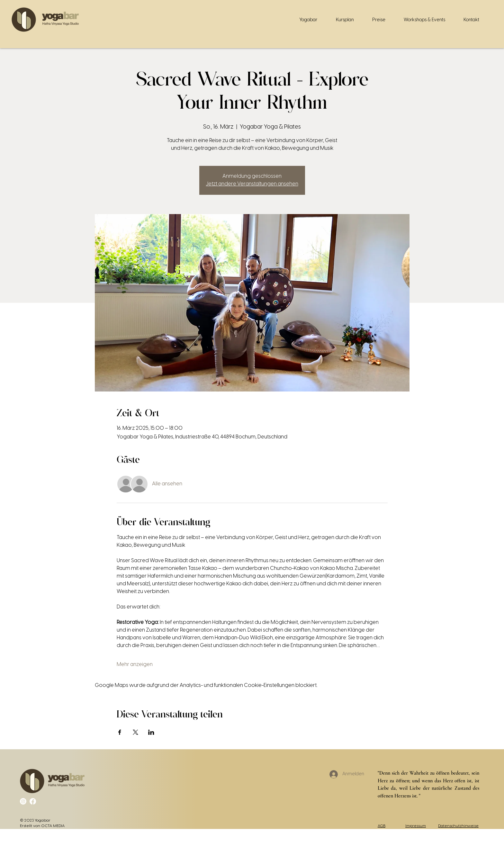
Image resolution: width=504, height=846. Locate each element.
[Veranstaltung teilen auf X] (135, 732)
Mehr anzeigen (135, 665)
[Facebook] (33, 801)
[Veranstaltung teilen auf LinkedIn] (151, 732)
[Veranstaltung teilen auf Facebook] (120, 732)
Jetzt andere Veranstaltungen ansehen (252, 184)
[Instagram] (23, 801)
